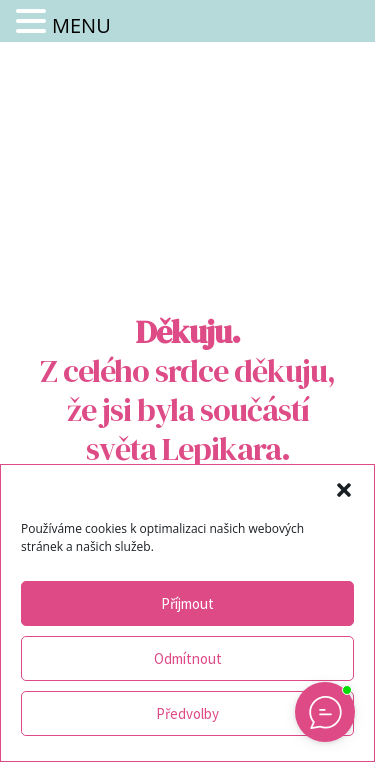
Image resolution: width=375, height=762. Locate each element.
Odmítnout (188, 658)
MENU (81, 25)
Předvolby (187, 713)
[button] (344, 490)
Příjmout (187, 603)
